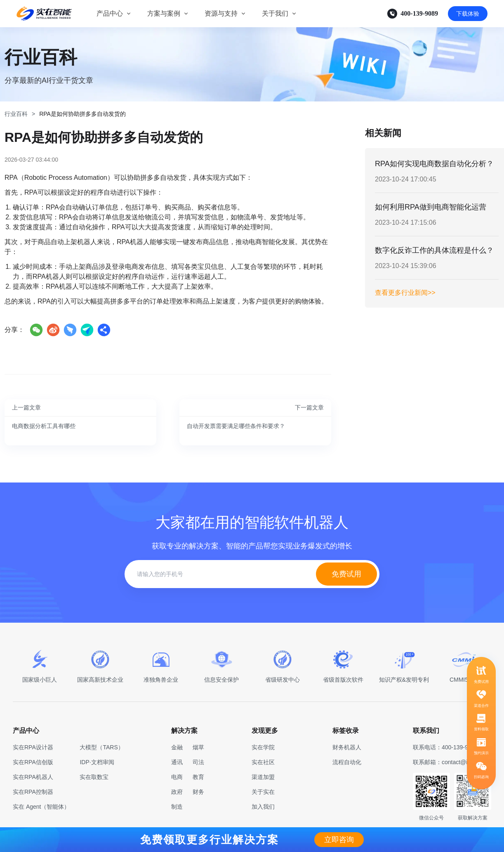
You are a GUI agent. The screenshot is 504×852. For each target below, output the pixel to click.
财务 (198, 792)
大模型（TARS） (101, 747)
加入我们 (263, 807)
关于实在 (263, 792)
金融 (177, 747)
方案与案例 (164, 13)
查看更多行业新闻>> (405, 293)
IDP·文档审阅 (97, 762)
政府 (177, 792)
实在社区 (263, 762)
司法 (198, 762)
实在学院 (263, 747)
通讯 (177, 762)
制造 (177, 807)
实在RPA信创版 (33, 762)
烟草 (198, 747)
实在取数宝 (94, 777)
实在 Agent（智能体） (41, 807)
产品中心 (110, 13)
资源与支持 (221, 13)
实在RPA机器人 (33, 777)
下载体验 (468, 14)
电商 (177, 777)
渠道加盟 (263, 777)
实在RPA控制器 (33, 792)
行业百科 (16, 114)
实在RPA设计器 (33, 747)
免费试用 (346, 574)
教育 (198, 777)
